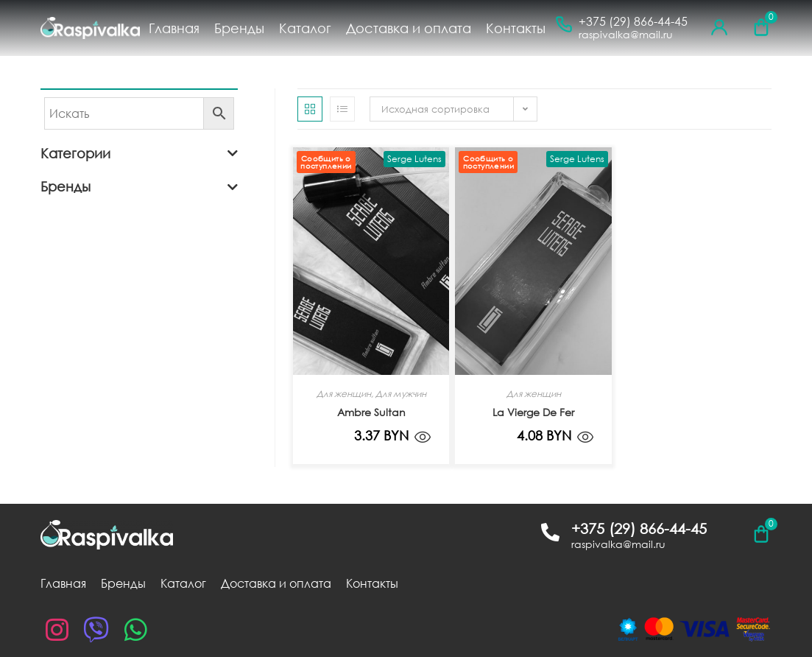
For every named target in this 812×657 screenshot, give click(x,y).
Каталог (305, 28)
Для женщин (344, 394)
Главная (174, 28)
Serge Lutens (414, 159)
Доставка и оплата (409, 28)
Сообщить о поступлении (326, 162)
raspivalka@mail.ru (626, 35)
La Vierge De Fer (533, 412)
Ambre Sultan (371, 412)
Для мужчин (401, 394)
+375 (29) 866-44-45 (633, 22)
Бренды (239, 28)
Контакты (516, 28)
